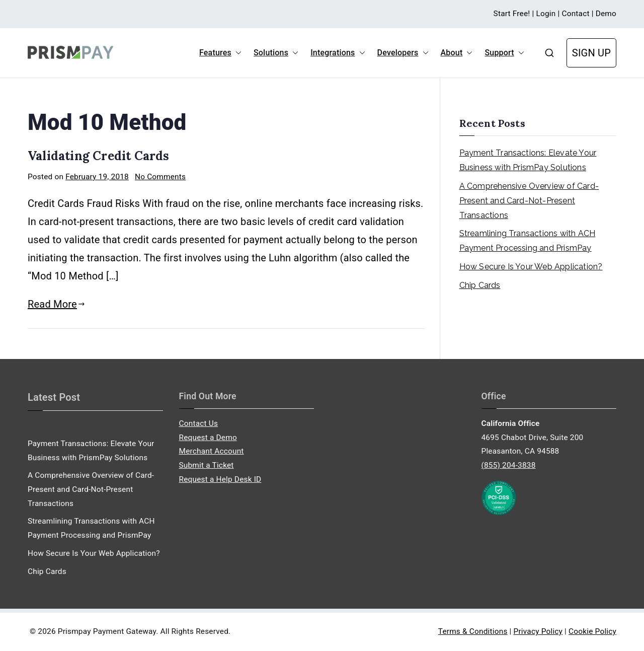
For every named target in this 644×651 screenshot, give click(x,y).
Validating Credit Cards (99, 156)
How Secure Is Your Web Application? (531, 267)
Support (504, 53)
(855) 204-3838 (509, 465)
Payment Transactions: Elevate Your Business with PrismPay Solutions (528, 160)
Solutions (276, 53)
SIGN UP (591, 53)
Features (220, 53)
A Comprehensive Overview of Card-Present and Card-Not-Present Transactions (529, 201)
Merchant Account (212, 451)
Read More (56, 304)
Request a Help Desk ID (220, 479)
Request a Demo (208, 438)
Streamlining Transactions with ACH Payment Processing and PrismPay (528, 241)
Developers (403, 53)
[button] (236, 53)
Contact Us (199, 423)
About (457, 53)
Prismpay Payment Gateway (107, 631)
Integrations (338, 53)
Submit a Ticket (207, 465)
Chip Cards (480, 285)
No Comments (160, 177)
